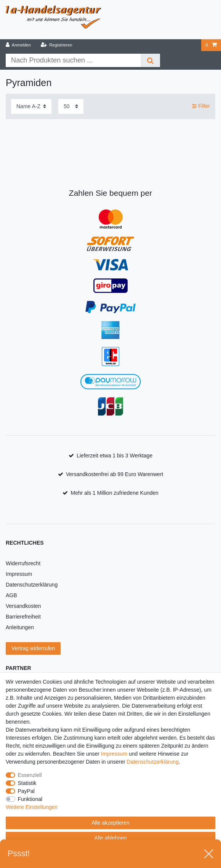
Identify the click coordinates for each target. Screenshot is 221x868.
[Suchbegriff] (73, 60)
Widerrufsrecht (23, 563)
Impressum (19, 574)
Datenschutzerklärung (32, 585)
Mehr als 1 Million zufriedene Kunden (115, 493)
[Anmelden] (18, 45)
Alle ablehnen (111, 838)
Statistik (27, 783)
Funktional (30, 799)
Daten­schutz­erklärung (153, 762)
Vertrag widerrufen (33, 648)
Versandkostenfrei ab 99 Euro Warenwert (115, 474)
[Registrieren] (56, 45)
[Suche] (150, 60)
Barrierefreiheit (23, 617)
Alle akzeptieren (110, 823)
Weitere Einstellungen (32, 807)
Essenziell (30, 775)
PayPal (26, 791)
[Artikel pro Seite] (71, 106)
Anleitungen (20, 627)
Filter (201, 106)
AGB (11, 595)
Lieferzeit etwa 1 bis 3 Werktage (115, 456)
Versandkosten (23, 606)
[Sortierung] (31, 106)
